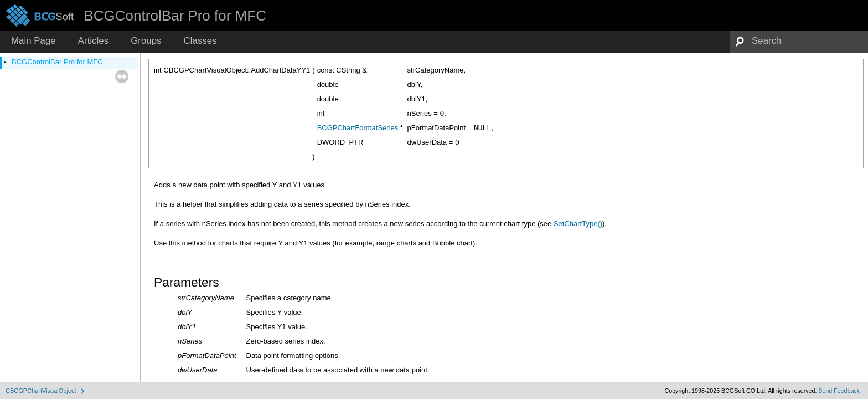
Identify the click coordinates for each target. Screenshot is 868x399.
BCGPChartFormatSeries (358, 128)
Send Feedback (839, 391)
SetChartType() (578, 224)
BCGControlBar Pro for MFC (57, 62)
